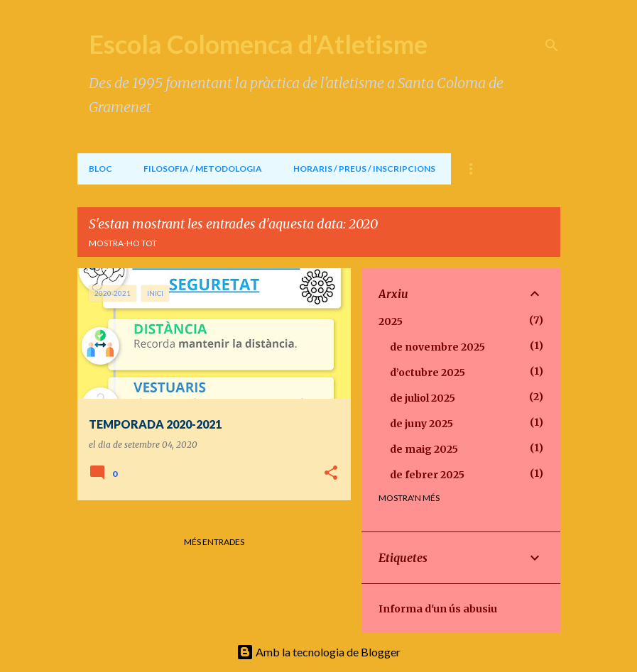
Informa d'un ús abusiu (438, 609)
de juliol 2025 (423, 398)
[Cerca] (552, 45)
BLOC (100, 169)
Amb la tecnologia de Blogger (318, 652)
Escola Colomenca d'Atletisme (258, 44)
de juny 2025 (421, 424)
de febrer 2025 (427, 475)
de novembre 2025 (437, 347)
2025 (391, 321)
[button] (331, 474)
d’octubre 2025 (428, 373)
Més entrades (214, 542)
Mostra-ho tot (123, 243)
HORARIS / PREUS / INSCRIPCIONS (364, 169)
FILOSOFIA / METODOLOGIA (203, 169)
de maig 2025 (424, 449)
